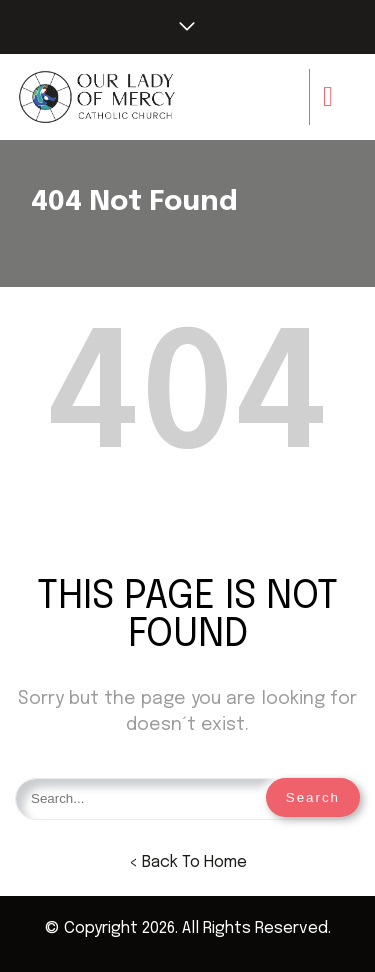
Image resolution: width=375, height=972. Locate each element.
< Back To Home (188, 862)
